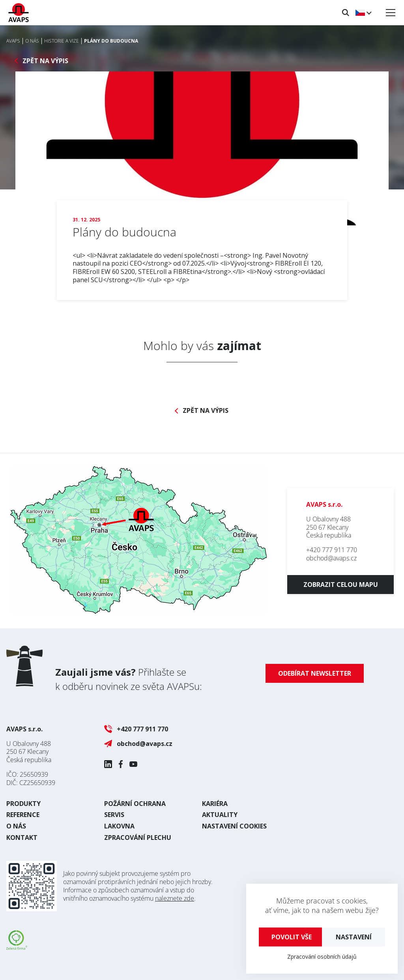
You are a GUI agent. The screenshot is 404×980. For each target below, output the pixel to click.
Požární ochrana (135, 804)
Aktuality (220, 815)
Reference (23, 815)
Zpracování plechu (138, 838)
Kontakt (22, 838)
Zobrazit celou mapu (341, 585)
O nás (16, 826)
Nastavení (354, 937)
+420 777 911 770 (332, 550)
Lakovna (119, 826)
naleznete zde (175, 898)
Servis (114, 815)
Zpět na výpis (45, 61)
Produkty (23, 804)
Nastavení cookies (234, 826)
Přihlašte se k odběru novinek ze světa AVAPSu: (129, 679)
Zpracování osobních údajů (322, 957)
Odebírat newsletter (315, 673)
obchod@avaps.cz (331, 558)
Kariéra (215, 804)
